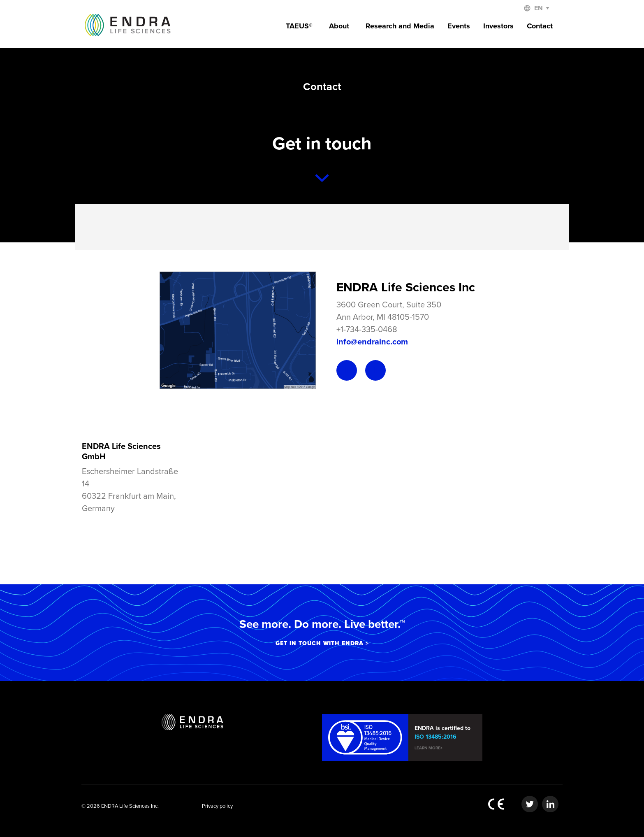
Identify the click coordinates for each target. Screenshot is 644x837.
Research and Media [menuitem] (400, 26)
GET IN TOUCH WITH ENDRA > (322, 643)
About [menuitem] (339, 26)
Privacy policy (217, 806)
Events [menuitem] (459, 26)
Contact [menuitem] (540, 26)
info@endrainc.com (372, 342)
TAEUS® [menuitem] (299, 26)
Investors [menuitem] (498, 26)
